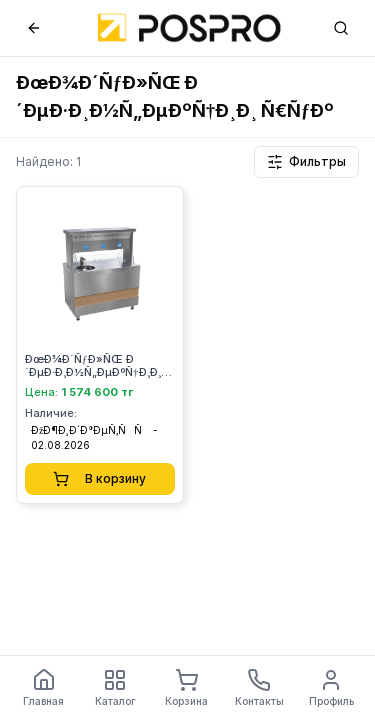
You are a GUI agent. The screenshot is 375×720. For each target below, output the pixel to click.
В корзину (99, 479)
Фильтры (306, 162)
